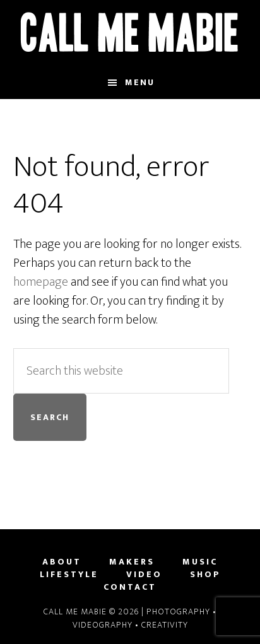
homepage (41, 282)
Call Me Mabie (130, 33)
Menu (140, 82)
